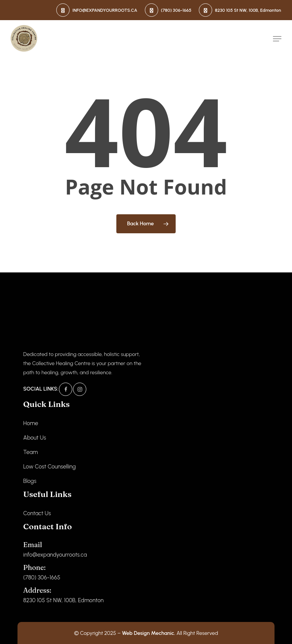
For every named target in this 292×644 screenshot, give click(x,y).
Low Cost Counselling (49, 467)
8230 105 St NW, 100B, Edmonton (63, 595)
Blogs (30, 481)
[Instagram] (80, 389)
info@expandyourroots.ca (55, 549)
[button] (277, 39)
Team (31, 452)
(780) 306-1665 (42, 572)
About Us (35, 438)
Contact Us (37, 513)
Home (31, 423)
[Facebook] (66, 389)
